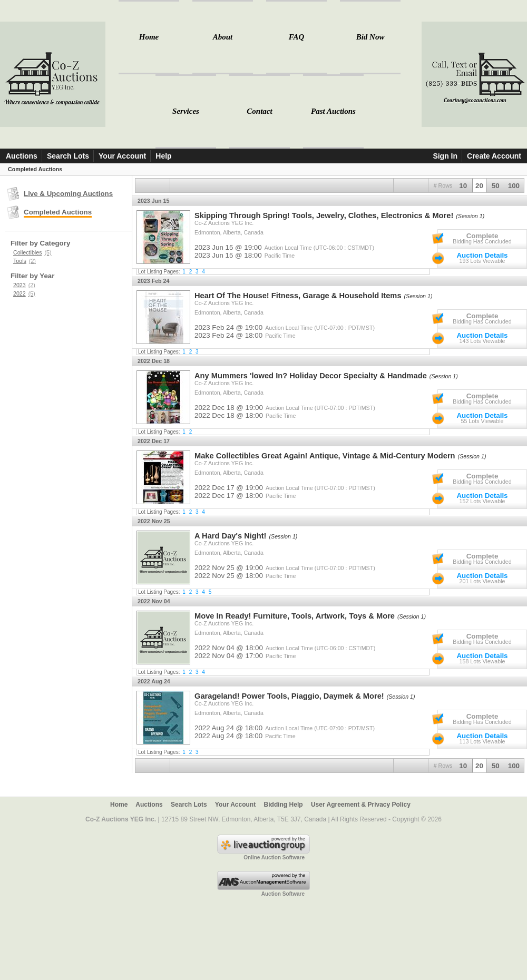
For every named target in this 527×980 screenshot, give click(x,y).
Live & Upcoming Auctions (68, 194)
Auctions (22, 156)
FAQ (296, 37)
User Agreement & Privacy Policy (361, 805)
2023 (24, 285)
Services (186, 111)
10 (463, 186)
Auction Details (482, 255)
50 (496, 186)
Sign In (445, 156)
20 (479, 186)
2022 (24, 293)
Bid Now (370, 37)
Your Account (122, 156)
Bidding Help (284, 805)
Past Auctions (333, 111)
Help (163, 156)
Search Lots (68, 156)
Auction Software (283, 894)
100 (514, 186)
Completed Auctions (58, 212)
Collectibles (32, 252)
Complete (482, 236)
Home (149, 37)
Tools (25, 261)
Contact (259, 111)
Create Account (494, 156)
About (223, 37)
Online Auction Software (274, 857)
